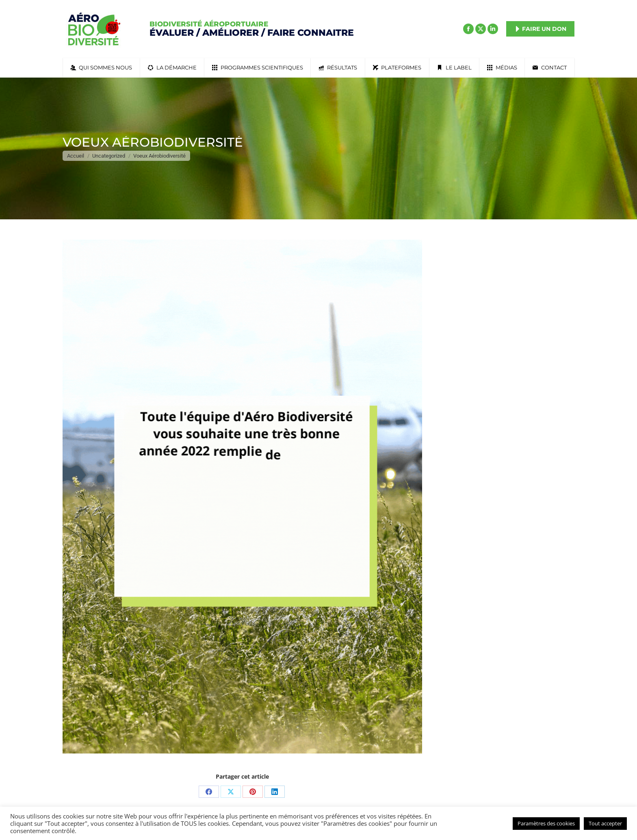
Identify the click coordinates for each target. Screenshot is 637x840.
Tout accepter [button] (605, 823)
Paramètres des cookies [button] (546, 823)
